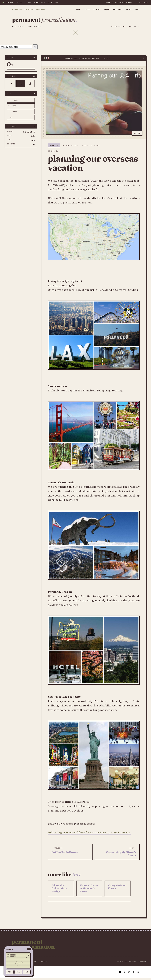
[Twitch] (134, 974)
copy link (13, 102)
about (128, 10)
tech (83, 10)
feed (10, 972)
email (11, 119)
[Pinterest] (125, 974)
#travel (54, 147)
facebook (13, 114)
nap (27, 972)
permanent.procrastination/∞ (29, 10)
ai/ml (104, 10)
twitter (12, 108)
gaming (93, 10)
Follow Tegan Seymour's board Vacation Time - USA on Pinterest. (89, 834)
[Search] (35, 49)
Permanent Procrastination (33, 946)
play (18, 972)
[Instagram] (129, 974)
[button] (18, 949)
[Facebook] (138, 974)
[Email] (120, 974)
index (73, 10)
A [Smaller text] (11, 85)
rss (137, 10)
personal (116, 10)
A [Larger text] (30, 85)
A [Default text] (21, 85)
